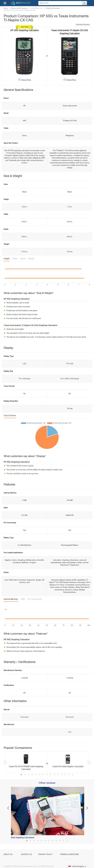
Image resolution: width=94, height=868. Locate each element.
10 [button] (54, 775)
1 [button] (21, 775)
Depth (23, 259)
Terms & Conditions (69, 854)
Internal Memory (11, 599)
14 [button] (69, 775)
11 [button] (58, 775)
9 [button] (51, 775)
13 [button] (65, 775)
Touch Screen (10, 416)
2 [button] (25, 775)
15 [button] (73, 775)
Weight (31, 259)
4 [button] (32, 775)
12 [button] (62, 775)
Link (70, 732)
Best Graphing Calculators (23, 838)
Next (89, 762)
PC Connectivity (35, 599)
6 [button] (40, 775)
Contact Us (26, 854)
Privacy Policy (45, 854)
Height (7, 259)
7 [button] (43, 775)
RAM (23, 599)
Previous (5, 762)
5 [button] (36, 775)
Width (15, 259)
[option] (47, 762)
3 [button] (29, 775)
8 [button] (47, 775)
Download (24, 717)
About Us (8, 854)
